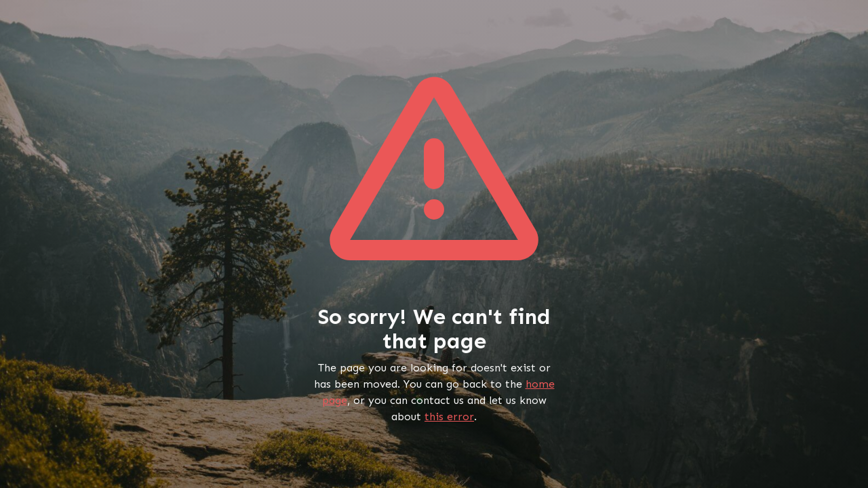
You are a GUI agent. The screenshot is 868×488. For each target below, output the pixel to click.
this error (449, 416)
